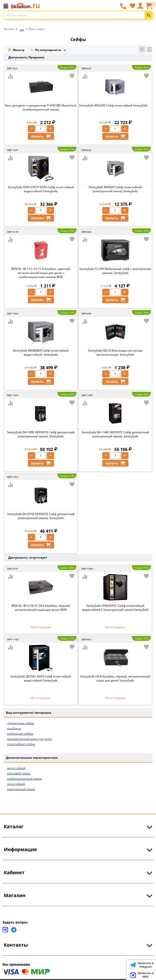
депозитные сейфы (21, 723)
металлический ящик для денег (30, 739)
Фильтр (16, 50)
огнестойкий (16, 784)
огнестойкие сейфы (21, 744)
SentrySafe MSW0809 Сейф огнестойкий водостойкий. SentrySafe (41, 353)
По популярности (46, 50)
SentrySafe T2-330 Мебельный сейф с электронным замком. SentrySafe (115, 271)
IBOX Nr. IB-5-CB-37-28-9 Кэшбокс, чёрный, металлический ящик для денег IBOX (41, 608)
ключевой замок (19, 773)
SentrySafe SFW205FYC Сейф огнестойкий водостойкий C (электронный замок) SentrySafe (115, 608)
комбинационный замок (24, 779)
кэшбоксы (14, 728)
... (22, 28)
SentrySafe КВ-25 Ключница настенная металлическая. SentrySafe (115, 353)
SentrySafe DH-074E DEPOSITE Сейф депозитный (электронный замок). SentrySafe (41, 516)
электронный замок (21, 789)
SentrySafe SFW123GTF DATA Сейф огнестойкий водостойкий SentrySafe (41, 189)
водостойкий (16, 768)
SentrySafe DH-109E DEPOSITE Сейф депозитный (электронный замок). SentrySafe (41, 434)
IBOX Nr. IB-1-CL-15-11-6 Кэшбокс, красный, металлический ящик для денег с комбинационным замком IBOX (41, 273)
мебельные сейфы (20, 734)
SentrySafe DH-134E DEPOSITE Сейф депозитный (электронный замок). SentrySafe (115, 434)
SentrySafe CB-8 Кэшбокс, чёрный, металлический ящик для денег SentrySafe (115, 678)
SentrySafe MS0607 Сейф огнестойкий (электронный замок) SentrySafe (115, 189)
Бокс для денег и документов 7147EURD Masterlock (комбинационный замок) (41, 107)
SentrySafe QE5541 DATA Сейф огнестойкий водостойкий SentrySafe (41, 678)
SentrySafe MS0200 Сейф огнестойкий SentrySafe (113, 105)
